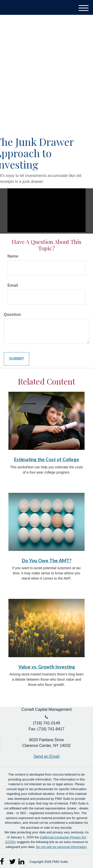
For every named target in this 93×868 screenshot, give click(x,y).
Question (12, 315)
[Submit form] (16, 359)
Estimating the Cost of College (47, 459)
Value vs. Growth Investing (47, 667)
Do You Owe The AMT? (47, 561)
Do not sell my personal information (61, 847)
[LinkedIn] (22, 860)
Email (13, 285)
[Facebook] (3, 860)
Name (13, 256)
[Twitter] (13, 860)
